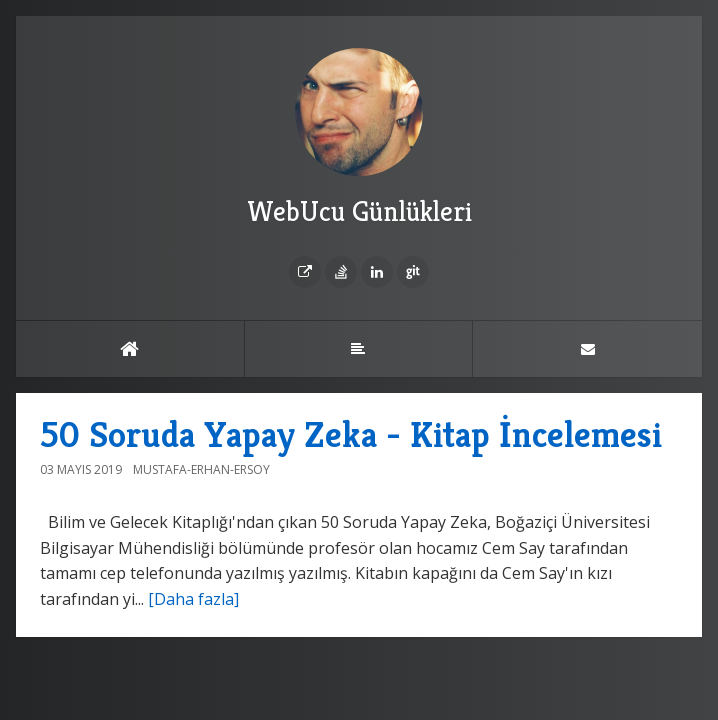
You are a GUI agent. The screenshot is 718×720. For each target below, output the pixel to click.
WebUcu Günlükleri (359, 138)
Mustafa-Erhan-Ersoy (201, 469)
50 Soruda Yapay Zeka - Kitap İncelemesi (351, 434)
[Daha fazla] (193, 599)
